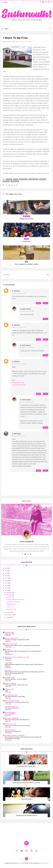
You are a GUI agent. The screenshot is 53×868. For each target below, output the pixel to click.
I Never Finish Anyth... (11, 644)
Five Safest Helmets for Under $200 (15, 696)
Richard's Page (9, 632)
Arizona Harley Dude (11, 707)
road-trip (43, 179)
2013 (6, 588)
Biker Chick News (10, 712)
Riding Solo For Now (27, 219)
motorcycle (23, 179)
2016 (6, 580)
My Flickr (15, 385)
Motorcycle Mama (26, 799)
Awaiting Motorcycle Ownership (15, 599)
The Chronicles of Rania (12, 701)
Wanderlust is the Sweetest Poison (26, 816)
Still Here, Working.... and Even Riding (16, 679)
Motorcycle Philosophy (12, 718)
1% (26, 262)
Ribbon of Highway (11, 683)
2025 (6, 568)
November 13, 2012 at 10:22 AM (19, 364)
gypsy (16, 179)
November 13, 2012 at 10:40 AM (27, 348)
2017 (6, 578)
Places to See (10, 597)
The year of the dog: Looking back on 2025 (17, 640)
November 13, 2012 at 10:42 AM (27, 402)
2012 (6, 590)
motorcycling (34, 179)
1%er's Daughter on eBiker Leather (27, 264)
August (8, 617)
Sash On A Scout (10, 730)
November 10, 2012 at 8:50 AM (19, 327)
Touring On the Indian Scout (13, 731)
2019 (6, 573)
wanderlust (15, 181)
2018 (6, 576)
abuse (27, 239)
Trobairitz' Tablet (10, 678)
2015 (6, 583)
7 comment (28, 42)
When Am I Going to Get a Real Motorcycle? (17, 720)
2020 (6, 571)
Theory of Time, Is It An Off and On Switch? (17, 702)
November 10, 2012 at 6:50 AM (19, 293)
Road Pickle (27, 241)
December (9, 592)
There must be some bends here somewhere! (18, 725)
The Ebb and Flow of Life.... (13, 708)
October (9, 612)
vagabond (6, 181)
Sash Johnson (26, 309)
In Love (8, 607)
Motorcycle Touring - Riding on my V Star (17, 657)
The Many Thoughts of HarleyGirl (15, 736)
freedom (9, 179)
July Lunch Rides (10, 714)
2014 (6, 585)
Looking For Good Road (13, 602)
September (10, 615)
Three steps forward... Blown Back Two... (16, 685)
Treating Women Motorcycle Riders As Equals (27, 783)
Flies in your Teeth (10, 724)
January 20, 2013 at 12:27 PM (18, 436)
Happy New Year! (10, 634)
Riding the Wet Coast (18, 383)
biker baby (17, 434)
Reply (38, 303)
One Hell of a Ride (11, 609)
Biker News (8, 670)
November (9, 595)
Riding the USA (9, 689)
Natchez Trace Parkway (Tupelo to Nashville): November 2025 (22, 646)
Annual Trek (8, 659)
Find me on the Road (11, 638)
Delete (45, 303)
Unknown (17, 291)
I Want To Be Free (11, 604)
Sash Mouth (21, 863)
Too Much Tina (44, 863)
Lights (7, 691)
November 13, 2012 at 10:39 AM (27, 311)
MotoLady (8, 650)
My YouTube (22, 385)
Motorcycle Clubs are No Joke (26, 766)
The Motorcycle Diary (11, 695)
